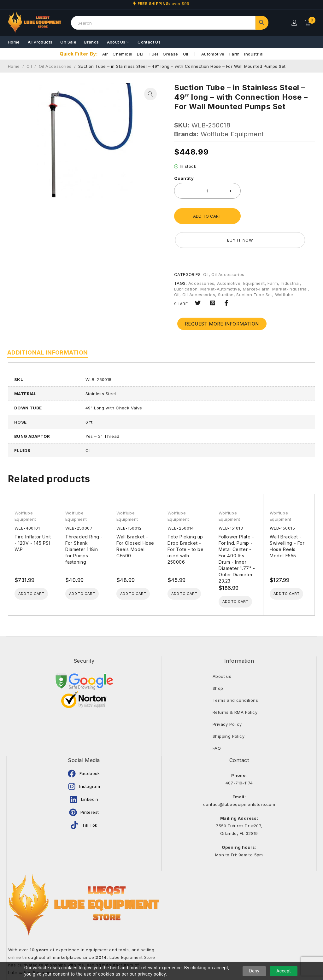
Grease (170, 54)
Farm (235, 54)
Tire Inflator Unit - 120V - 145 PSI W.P (33, 519)
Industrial (254, 54)
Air (105, 54)
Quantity (184, 178)
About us (222, 654)
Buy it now (281, 216)
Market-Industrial (290, 265)
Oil (186, 54)
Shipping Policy (229, 714)
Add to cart (207, 216)
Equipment (254, 259)
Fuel (154, 54)
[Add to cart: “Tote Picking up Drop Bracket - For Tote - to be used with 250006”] (191, 571)
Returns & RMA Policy (235, 690)
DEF (141, 54)
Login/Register (294, 23)
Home (14, 66)
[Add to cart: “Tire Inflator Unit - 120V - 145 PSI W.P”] (38, 571)
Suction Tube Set (254, 271)
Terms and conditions (235, 678)
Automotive (213, 54)
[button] (150, 94)
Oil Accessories (55, 66)
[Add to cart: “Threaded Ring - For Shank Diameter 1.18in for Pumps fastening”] (89, 571)
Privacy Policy (227, 702)
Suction (226, 271)
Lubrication (186, 265)
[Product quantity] (207, 191)
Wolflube (284, 271)
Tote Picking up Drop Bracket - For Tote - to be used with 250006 (186, 525)
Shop (218, 666)
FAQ (217, 726)
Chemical (122, 54)
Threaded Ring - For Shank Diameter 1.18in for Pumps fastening (84, 525)
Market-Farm (256, 265)
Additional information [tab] (48, 329)
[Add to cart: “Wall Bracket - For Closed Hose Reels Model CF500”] (140, 571)
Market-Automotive (220, 265)
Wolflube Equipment (232, 134)
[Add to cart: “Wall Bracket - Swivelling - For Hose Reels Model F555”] (293, 571)
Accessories (201, 259)
